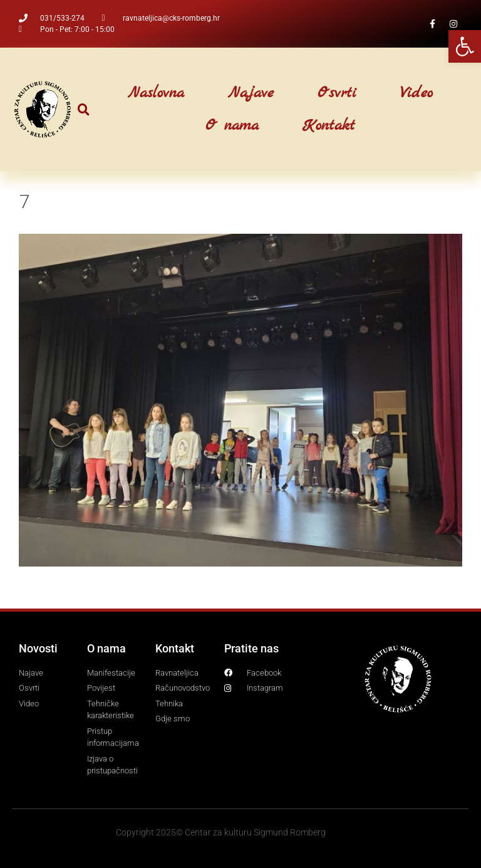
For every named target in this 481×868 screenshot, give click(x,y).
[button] (84, 109)
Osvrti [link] (337, 93)
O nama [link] (232, 126)
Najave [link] (251, 93)
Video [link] (416, 93)
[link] (465, 46)
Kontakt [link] (329, 126)
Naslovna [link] (156, 93)
